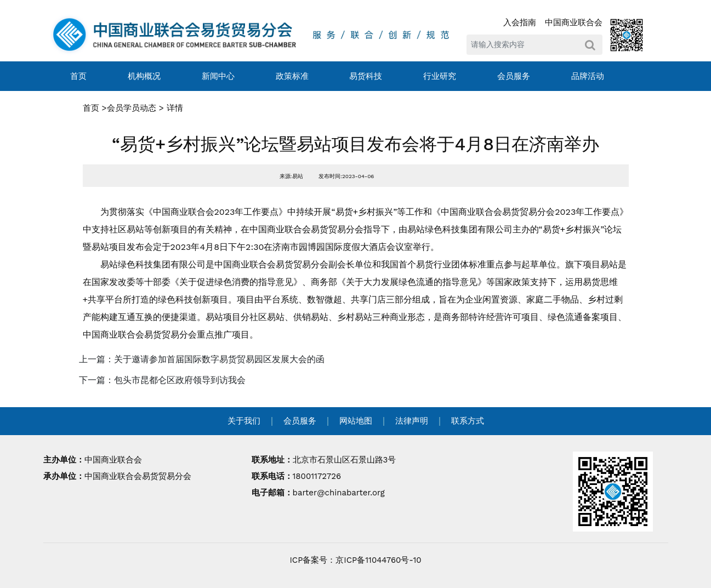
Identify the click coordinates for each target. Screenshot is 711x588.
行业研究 (440, 76)
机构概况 (144, 76)
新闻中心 (218, 76)
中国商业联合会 (574, 22)
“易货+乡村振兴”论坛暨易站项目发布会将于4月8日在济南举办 (355, 144)
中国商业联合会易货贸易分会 (138, 476)
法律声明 (412, 421)
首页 (78, 76)
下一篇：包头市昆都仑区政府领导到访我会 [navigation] (162, 380)
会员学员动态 (132, 108)
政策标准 (292, 76)
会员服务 (514, 76)
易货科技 (366, 76)
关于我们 (244, 421)
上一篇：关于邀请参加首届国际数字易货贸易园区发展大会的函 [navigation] (202, 359)
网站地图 (356, 421)
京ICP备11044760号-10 (378, 560)
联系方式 (468, 421)
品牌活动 (588, 76)
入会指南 (520, 22)
